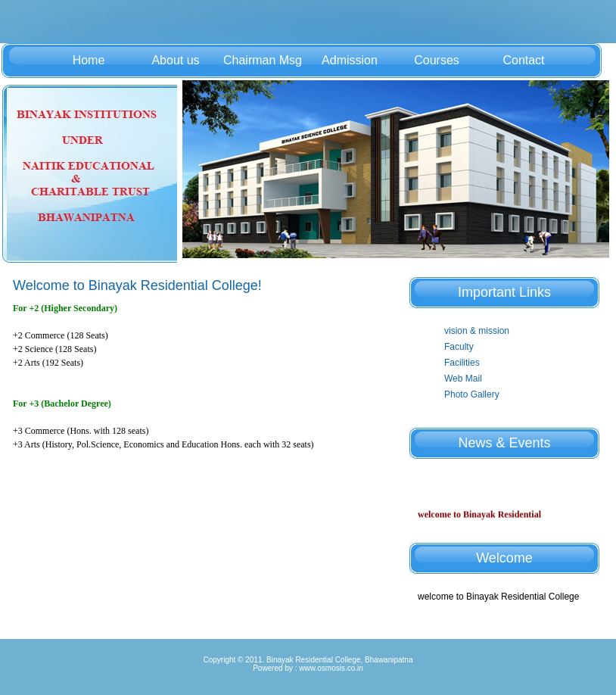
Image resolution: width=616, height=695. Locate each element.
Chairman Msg (263, 60)
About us (175, 60)
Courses (437, 60)
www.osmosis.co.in (331, 668)
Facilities (462, 363)
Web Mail (463, 379)
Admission (350, 60)
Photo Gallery (472, 394)
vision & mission (477, 331)
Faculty (459, 347)
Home (89, 60)
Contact (523, 60)
